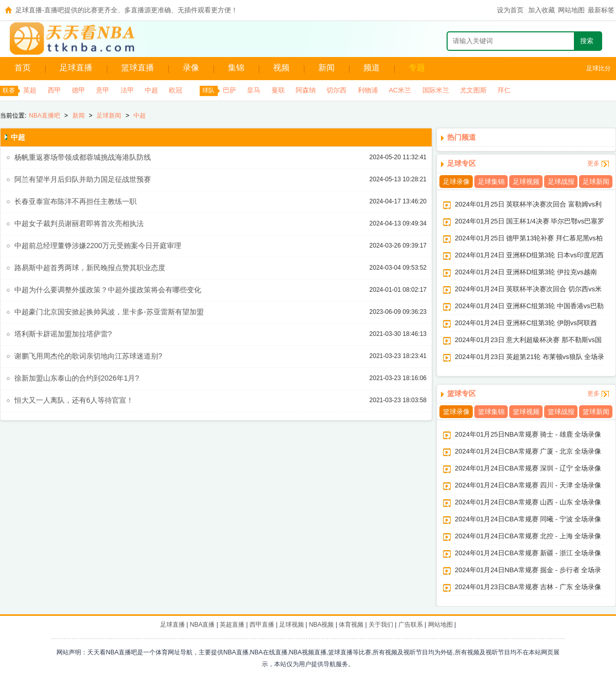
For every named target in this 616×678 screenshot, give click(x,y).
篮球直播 (138, 68)
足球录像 (456, 182)
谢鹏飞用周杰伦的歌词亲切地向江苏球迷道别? (88, 356)
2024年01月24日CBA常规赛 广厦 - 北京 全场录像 (528, 451)
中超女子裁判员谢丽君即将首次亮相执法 (79, 223)
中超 (151, 90)
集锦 (236, 68)
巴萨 (229, 90)
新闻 (326, 68)
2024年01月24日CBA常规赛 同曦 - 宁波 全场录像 (528, 519)
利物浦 (368, 90)
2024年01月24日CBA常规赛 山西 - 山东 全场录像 (528, 502)
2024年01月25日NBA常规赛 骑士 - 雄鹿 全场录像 (528, 434)
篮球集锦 (491, 412)
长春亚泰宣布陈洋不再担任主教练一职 (75, 201)
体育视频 (351, 625)
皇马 (254, 90)
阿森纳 (306, 90)
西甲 (54, 90)
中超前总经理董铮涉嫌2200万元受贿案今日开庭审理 (98, 246)
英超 (30, 90)
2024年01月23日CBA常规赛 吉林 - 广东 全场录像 (528, 587)
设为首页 (510, 10)
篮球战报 (561, 412)
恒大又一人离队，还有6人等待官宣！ (74, 400)
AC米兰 (400, 90)
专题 (417, 68)
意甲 (103, 90)
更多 (593, 163)
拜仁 (504, 90)
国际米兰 (436, 90)
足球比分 (599, 68)
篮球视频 (526, 412)
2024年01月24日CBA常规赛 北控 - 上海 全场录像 (528, 536)
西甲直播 (262, 625)
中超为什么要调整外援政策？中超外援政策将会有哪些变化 (108, 290)
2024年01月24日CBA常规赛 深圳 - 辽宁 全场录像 (528, 468)
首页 (23, 68)
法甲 (127, 90)
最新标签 (601, 10)
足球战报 (561, 182)
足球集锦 (491, 182)
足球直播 (76, 68)
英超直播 (232, 625)
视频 (281, 68)
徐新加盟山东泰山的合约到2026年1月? (77, 378)
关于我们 (381, 625)
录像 (191, 68)
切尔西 (336, 90)
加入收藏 (542, 10)
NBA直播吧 (44, 116)
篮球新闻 (596, 412)
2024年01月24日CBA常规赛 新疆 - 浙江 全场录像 (528, 553)
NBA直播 (203, 625)
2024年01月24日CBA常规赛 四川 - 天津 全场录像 (528, 485)
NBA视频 (322, 625)
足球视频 (526, 182)
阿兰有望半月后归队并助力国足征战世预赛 (83, 179)
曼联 (278, 90)
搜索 (587, 41)
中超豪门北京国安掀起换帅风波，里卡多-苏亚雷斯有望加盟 (109, 312)
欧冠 (176, 90)
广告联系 (411, 625)
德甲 (79, 90)
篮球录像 (456, 412)
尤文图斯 (473, 90)
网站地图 (571, 10)
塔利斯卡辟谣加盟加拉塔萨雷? (63, 334)
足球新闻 (109, 116)
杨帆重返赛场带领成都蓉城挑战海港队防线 (83, 157)
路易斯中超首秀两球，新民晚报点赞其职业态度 (90, 268)
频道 (372, 68)
